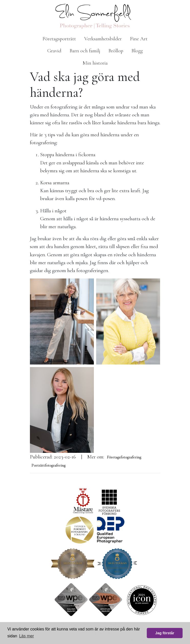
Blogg (137, 51)
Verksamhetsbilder (103, 39)
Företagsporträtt (59, 39)
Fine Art (139, 39)
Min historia (95, 63)
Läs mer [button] (27, 636)
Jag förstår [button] (165, 633)
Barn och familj (85, 51)
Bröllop (116, 51)
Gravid (54, 51)
